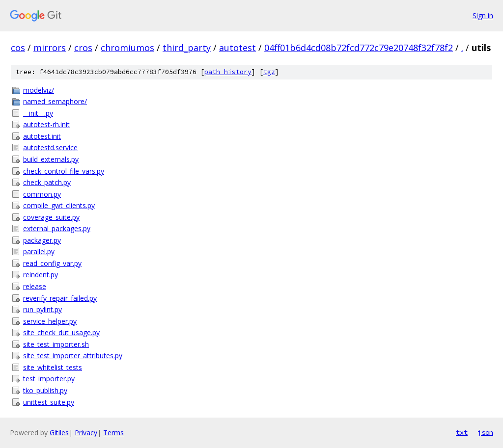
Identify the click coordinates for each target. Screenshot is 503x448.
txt (462, 432)
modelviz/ (39, 90)
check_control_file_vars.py (64, 171)
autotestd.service (50, 147)
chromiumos (127, 48)
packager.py (42, 240)
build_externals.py (51, 159)
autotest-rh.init (46, 124)
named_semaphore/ (55, 101)
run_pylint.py (42, 309)
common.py (42, 194)
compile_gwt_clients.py (59, 205)
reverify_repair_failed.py (60, 298)
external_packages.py (57, 228)
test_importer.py (49, 379)
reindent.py (41, 275)
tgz (269, 72)
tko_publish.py (45, 390)
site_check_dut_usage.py (61, 332)
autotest (238, 48)
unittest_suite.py (49, 402)
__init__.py (38, 113)
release (35, 286)
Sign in (483, 15)
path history (228, 72)
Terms (113, 433)
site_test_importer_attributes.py (73, 356)
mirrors (50, 48)
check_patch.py (47, 182)
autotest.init (42, 136)
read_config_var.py (52, 263)
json (485, 432)
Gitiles (59, 433)
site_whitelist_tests (53, 367)
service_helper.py (50, 321)
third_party (187, 48)
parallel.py (39, 251)
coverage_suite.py (51, 217)
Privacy (86, 433)
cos (18, 48)
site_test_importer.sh (56, 344)
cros (83, 48)
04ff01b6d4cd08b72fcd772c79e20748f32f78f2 (359, 48)
